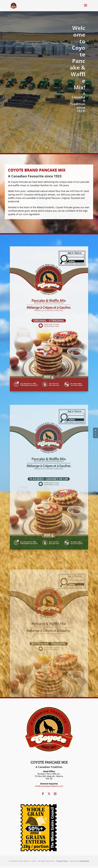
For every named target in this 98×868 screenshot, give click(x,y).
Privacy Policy (62, 861)
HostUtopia (84, 861)
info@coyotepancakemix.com (49, 786)
